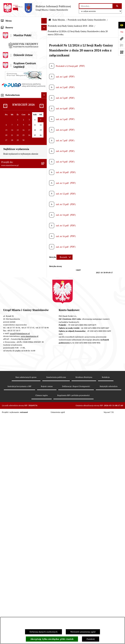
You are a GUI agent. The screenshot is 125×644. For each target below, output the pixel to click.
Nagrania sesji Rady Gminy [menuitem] (14, 43)
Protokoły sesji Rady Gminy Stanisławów (87, 20)
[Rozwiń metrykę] (65, 257)
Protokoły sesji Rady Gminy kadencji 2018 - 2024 (71, 26)
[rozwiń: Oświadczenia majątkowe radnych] (45, 113)
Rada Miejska (59, 20)
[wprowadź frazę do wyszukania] (96, 6)
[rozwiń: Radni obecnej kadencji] (45, 79)
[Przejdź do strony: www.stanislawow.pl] (122, 39)
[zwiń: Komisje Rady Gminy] (45, 87)
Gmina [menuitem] (4, 54)
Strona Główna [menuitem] (9, 26)
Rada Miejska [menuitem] (8, 60)
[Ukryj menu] (44, 21)
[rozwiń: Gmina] (45, 55)
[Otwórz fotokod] (122, 52)
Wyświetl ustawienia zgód (83, 632)
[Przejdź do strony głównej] (37, 8)
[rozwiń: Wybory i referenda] (45, 49)
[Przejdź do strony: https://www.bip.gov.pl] (122, 32)
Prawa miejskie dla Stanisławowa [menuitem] (17, 38)
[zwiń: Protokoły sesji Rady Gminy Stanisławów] (45, 128)
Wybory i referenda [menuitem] (10, 49)
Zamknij (91, 639)
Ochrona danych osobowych (43, 632)
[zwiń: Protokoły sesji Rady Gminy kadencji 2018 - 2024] (45, 151)
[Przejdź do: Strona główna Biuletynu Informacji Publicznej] (50, 20)
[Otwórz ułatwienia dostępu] (122, 25)
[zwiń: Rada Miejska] (45, 60)
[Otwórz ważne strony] (122, 45)
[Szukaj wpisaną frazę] (117, 6)
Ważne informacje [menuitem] (10, 32)
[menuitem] (23, 70)
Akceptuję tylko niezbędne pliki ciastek (52, 639)
